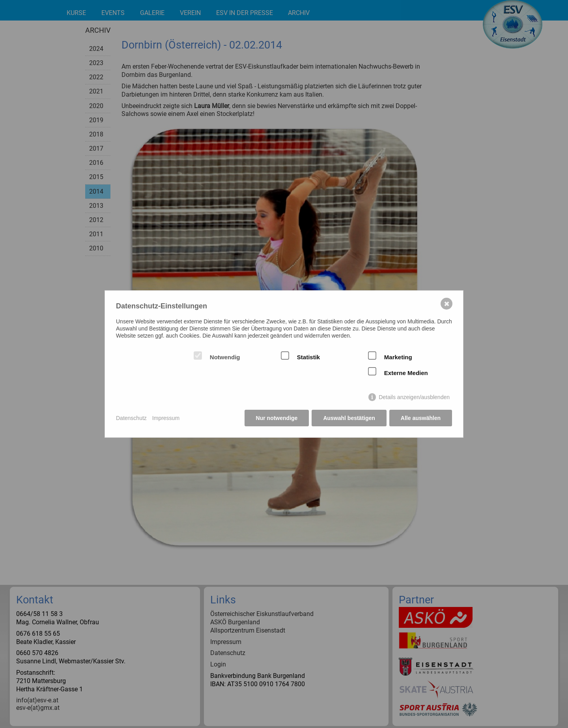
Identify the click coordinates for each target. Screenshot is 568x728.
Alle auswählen (421, 418)
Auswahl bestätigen (349, 418)
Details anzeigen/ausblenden (414, 397)
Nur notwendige (277, 418)
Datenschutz (131, 418)
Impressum (166, 418)
